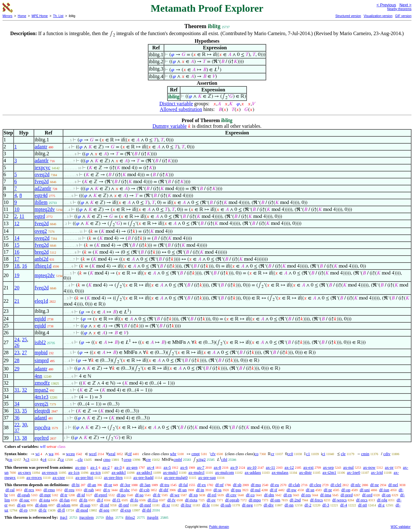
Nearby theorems (399, 9)
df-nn (289, 505)
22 (17, 425)
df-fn (83, 500)
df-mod (82, 510)
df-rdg (382, 500)
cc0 (290, 454)
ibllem (41, 202)
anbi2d (41, 259)
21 (17, 301)
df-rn (288, 495)
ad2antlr (43, 188)
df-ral (10, 490)
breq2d (41, 252)
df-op (346, 490)
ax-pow (369, 467)
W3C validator (401, 527)
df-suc (25, 500)
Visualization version (378, 16)
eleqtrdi (42, 411)
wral (112, 454)
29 (17, 369)
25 (24, 340)
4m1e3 (41, 397)
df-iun (384, 490)
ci (324, 454)
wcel (93, 454)
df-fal (183, 485)
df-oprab (232, 500)
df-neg (248, 505)
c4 (44, 459)
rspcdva (42, 427)
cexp (127, 459)
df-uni (365, 490)
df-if (274, 490)
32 (24, 390)
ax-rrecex (34, 477)
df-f (100, 500)
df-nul (255, 490)
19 (17, 275)
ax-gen (132, 467)
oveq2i (41, 404)
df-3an (145, 485)
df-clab (294, 485)
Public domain (219, 527)
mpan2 (41, 390)
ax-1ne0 (354, 472)
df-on (386, 495)
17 (17, 259)
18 (17, 266)
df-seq (104, 510)
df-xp (193, 495)
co (256, 454)
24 (17, 340)
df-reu (69, 490)
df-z (381, 505)
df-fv (172, 500)
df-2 (308, 505)
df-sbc (125, 490)
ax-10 (252, 467)
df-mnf (145, 505)
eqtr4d (41, 195)
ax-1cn (74, 472)
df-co (250, 495)
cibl (224, 459)
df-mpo (255, 500)
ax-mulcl (170, 472)
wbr (173, 454)
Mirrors (7, 16)
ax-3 (118, 467)
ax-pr (389, 467)
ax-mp (81, 467)
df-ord (367, 495)
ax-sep (328, 467)
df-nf (219, 485)
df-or (108, 485)
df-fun (65, 500)
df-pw (291, 490)
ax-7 (201, 467)
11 (22, 216)
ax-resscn (50, 472)
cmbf (178, 459)
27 (24, 353)
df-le (206, 505)
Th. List (58, 16)
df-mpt (45, 495)
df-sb (237, 485)
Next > (405, 5)
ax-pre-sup (207, 477)
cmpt (196, 454)
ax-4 (151, 467)
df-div (269, 505)
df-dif (164, 490)
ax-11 (270, 467)
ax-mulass (280, 472)
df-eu (275, 485)
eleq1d (41, 301)
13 (17, 438)
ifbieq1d (43, 266)
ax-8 (217, 467)
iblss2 (130, 517)
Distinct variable (176, 104)
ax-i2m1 (329, 472)
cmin (365, 454)
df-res (306, 495)
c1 (308, 454)
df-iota (44, 500)
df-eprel (101, 495)
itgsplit (153, 517)
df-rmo (49, 490)
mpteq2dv (45, 209)
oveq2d (42, 174)
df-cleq (315, 485)
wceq (70, 454)
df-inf (104, 505)
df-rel (212, 495)
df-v (107, 490)
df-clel (336, 485)
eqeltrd (41, 438)
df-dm (269, 495)
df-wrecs (339, 500)
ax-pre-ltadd (143, 477)
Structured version (348, 16)
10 (17, 209)
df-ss (218, 490)
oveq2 (41, 231)
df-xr (166, 505)
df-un (182, 490)
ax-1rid (377, 472)
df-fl (61, 510)
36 (17, 418)
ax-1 (94, 467)
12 (17, 223)
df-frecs (317, 500)
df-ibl (147, 510)
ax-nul (348, 467)
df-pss (236, 490)
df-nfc (356, 485)
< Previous (386, 5)
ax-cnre (59, 477)
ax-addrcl (144, 472)
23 (17, 353)
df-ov (211, 500)
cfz (80, 459)
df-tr (64, 495)
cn (10, 459)
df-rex (29, 490)
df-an (92, 485)
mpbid (41, 353)
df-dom (41, 505)
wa (51, 454)
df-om (275, 500)
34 (17, 404)
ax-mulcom (225, 472)
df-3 (326, 505)
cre (148, 459)
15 (17, 245)
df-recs (362, 500)
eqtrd (40, 216)
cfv (213, 454)
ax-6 (184, 467)
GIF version (403, 16)
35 (24, 411)
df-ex (201, 485)
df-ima (326, 495)
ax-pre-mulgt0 (176, 477)
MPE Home (40, 16)
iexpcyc (42, 167)
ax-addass (253, 472)
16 (17, 252)
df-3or (125, 485)
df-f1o (153, 500)
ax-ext (308, 467)
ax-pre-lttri (84, 477)
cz (62, 459)
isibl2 (40, 342)
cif (129, 454)
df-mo (256, 485)
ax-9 (234, 467)
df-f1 (116, 500)
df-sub (226, 505)
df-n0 (362, 505)
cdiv (387, 454)
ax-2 (106, 467)
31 (17, 390)
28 (17, 360)
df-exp (126, 510)
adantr (41, 147)
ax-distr (305, 472)
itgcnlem (87, 517)
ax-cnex (25, 472)
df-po (121, 495)
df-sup (85, 505)
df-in (200, 490)
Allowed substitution (181, 109)
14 (17, 238)
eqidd (40, 319)
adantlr (41, 161)
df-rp (23, 510)
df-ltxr (186, 505)
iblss (110, 517)
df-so (139, 495)
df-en (21, 505)
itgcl (63, 517)
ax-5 (167, 467)
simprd (41, 360)
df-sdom (63, 505)
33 (17, 411)
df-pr (328, 490)
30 (24, 425)
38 (24, 438)
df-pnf (124, 505)
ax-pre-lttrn (113, 477)
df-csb (144, 490)
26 (17, 345)
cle (343, 454)
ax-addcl (119, 472)
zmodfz (42, 383)
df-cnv (231, 495)
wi (38, 454)
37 (17, 430)
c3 (27, 459)
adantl (41, 418)
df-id (81, 495)
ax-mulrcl (196, 472)
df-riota (191, 500)
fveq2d (41, 181)
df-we (175, 495)
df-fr (157, 495)
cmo (107, 459)
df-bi (75, 485)
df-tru (165, 485)
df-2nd (295, 500)
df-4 (344, 505)
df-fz (43, 510)
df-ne (374, 485)
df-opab (24, 495)
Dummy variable (170, 126)
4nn (38, 376)
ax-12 (289, 467)
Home (22, 16)
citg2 (202, 459)
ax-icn (96, 472)
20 (17, 288)
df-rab (89, 490)
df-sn (310, 490)
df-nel (393, 485)
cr (273, 454)
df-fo (134, 500)
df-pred (347, 495)
